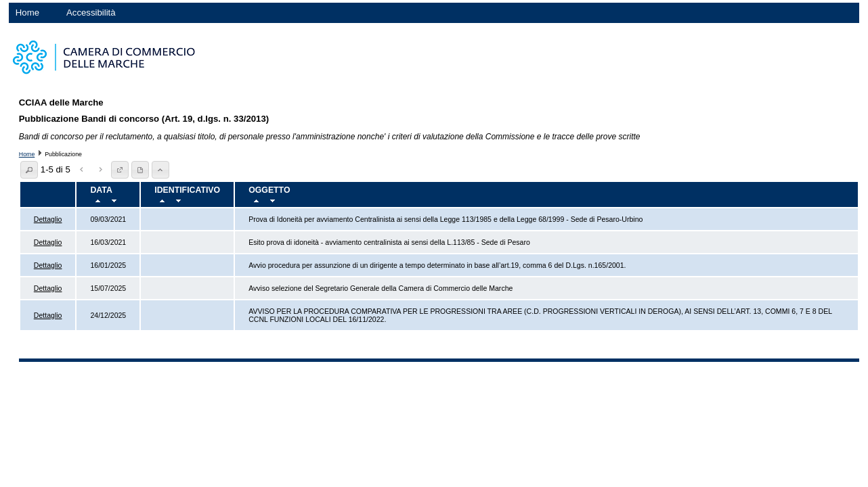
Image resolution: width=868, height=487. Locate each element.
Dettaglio (48, 219)
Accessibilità (91, 13)
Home (27, 13)
